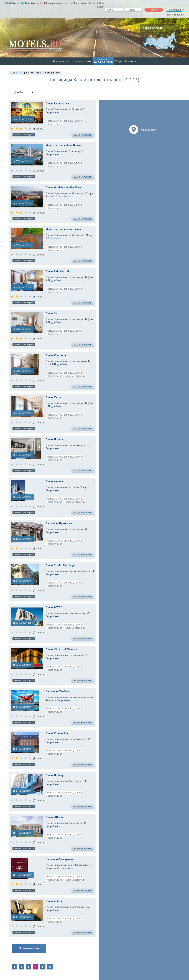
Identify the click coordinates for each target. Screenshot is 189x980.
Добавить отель (103, 62)
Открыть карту (149, 130)
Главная (15, 73)
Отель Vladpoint (56, 355)
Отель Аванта (54, 481)
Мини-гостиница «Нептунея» (63, 229)
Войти (154, 10)
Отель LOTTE (54, 607)
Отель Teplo (53, 397)
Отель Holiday (54, 775)
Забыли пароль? (175, 15)
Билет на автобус (83, 3)
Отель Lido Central (57, 271)
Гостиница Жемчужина (60, 859)
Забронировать (83, 135)
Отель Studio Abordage (60, 565)
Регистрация (174, 10)
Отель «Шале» (54, 817)
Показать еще (29, 948)
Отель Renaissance (57, 103)
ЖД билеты (13, 3)
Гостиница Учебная (58, 691)
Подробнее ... (53, 112)
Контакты (130, 61)
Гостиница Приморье (59, 523)
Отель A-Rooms (55, 901)
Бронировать (61, 61)
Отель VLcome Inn (57, 733)
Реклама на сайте (81, 61)
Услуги (119, 61)
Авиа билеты (32, 3)
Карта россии (152, 28)
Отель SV (51, 313)
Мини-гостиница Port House (63, 145)
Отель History (54, 439)
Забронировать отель (55, 3)
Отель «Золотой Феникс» (62, 649)
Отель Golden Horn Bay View (63, 187)
